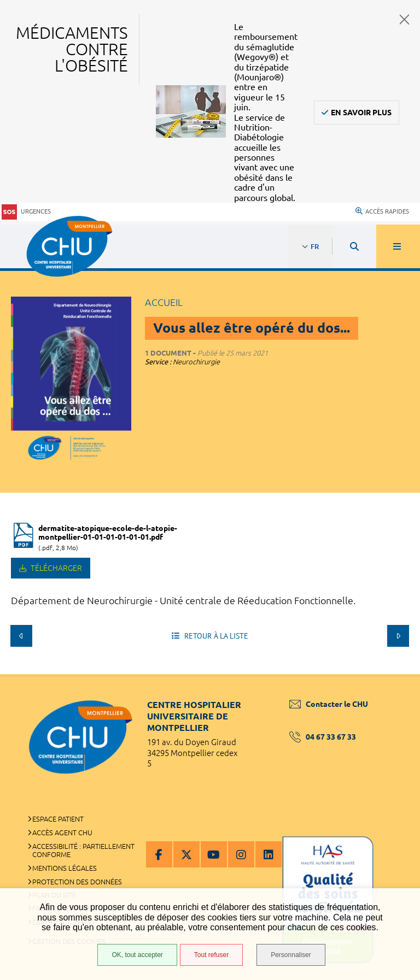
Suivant (398, 636)
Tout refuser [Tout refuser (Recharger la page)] (211, 955)
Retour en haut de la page (393, 674)
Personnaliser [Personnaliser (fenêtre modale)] (291, 955)
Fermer (405, 19)
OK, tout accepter (137, 955)
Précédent (21, 636)
